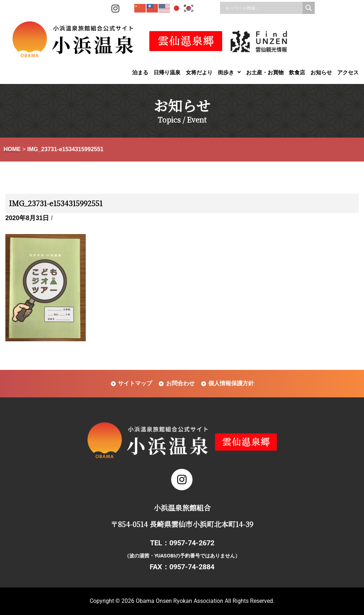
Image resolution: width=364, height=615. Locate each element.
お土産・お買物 (265, 72)
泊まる (140, 72)
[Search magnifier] (309, 8)
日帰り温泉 (167, 72)
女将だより (199, 72)
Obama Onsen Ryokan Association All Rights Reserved (204, 601)
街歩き (229, 72)
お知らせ (321, 72)
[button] (229, 72)
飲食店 (297, 72)
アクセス (348, 72)
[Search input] (263, 8)
